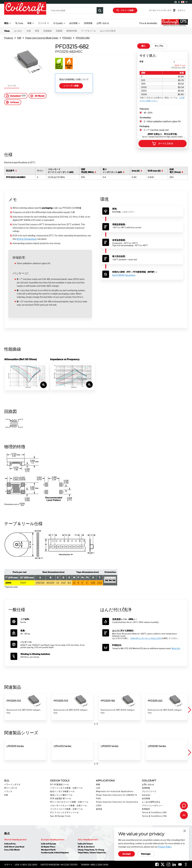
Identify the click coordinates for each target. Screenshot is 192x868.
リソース (12, 86)
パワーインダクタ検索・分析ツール (66, 788)
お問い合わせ (103, 23)
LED (98, 788)
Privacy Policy (165, 847)
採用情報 (88, 23)
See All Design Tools (60, 816)
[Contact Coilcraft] (184, 806)
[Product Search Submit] (100, 10)
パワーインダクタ (12, 784)
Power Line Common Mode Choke (42, 38)
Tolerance (144, 109)
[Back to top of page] (184, 815)
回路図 (59, 31)
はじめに (18, 31)
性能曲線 (48, 31)
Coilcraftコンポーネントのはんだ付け (146, 638)
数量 (141, 61)
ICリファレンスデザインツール (64, 812)
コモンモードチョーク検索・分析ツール (68, 806)
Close (185, 831)
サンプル (159, 46)
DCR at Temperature (27, 239)
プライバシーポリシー (152, 806)
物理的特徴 (72, 31)
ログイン (177, 10)
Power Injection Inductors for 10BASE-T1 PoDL (117, 797)
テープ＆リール (88, 31)
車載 (98, 784)
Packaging (144, 126)
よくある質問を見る (151, 802)
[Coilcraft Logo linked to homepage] (25, 9)
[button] (189, 710)
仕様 (29, 31)
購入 (144, 46)
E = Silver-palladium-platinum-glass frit (162, 121)
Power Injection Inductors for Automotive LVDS (117, 804)
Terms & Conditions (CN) (154, 816)
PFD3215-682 (83, 38)
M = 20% (148, 113)
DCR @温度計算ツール (61, 798)
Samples (146, 795)
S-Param (12, 102)
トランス (8, 791)
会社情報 (146, 798)
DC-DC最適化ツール (60, 784)
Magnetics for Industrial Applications (115, 791)
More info (176, 648)
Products (9, 38)
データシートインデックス (158, 10)
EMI (19, 38)
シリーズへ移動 (71, 86)
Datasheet (13, 96)
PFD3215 (67, 38)
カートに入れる (163, 144)
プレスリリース (149, 791)
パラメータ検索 (125, 10)
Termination (145, 118)
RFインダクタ (11, 788)
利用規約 (146, 809)
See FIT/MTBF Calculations (124, 275)
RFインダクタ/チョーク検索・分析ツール (69, 802)
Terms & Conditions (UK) (154, 812)
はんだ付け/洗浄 (108, 31)
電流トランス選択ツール (61, 795)
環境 (37, 31)
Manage (146, 854)
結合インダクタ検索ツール (62, 791)
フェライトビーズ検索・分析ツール (66, 809)
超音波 (99, 809)
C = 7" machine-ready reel (156, 130)
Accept (127, 854)
